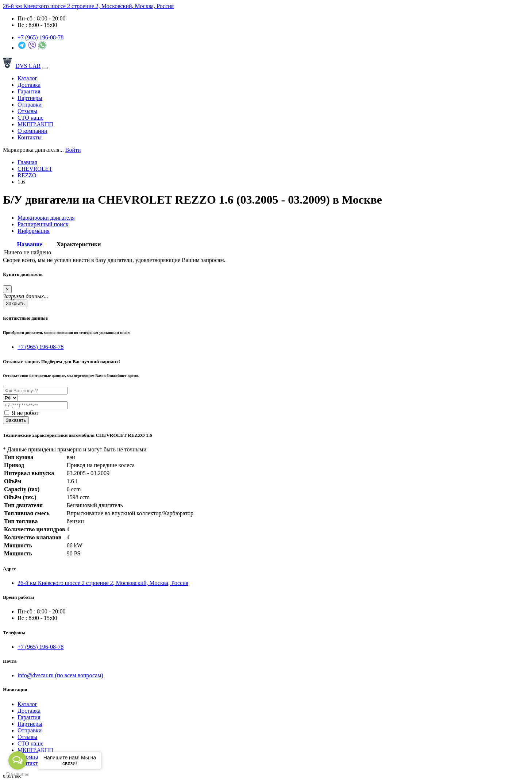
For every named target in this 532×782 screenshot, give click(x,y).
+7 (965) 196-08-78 (41, 347)
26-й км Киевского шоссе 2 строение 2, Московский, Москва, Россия (88, 6)
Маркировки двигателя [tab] (46, 218)
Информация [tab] (34, 231)
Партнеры (30, 98)
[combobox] (33, 150)
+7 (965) (41, 37)
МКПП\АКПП (35, 124)
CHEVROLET (35, 169)
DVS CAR (22, 66)
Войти (73, 150)
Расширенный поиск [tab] (43, 224)
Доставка (29, 85)
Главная (27, 162)
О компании (32, 131)
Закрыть (15, 303)
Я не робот (21, 413)
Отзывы (27, 111)
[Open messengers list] (18, 760)
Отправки (30, 105)
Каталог (27, 78)
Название (29, 244)
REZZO (27, 175)
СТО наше (30, 118)
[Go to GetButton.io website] (18, 775)
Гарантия (29, 91)
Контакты (30, 137)
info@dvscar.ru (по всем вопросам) (60, 675)
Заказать (16, 420)
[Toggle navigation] (45, 68)
